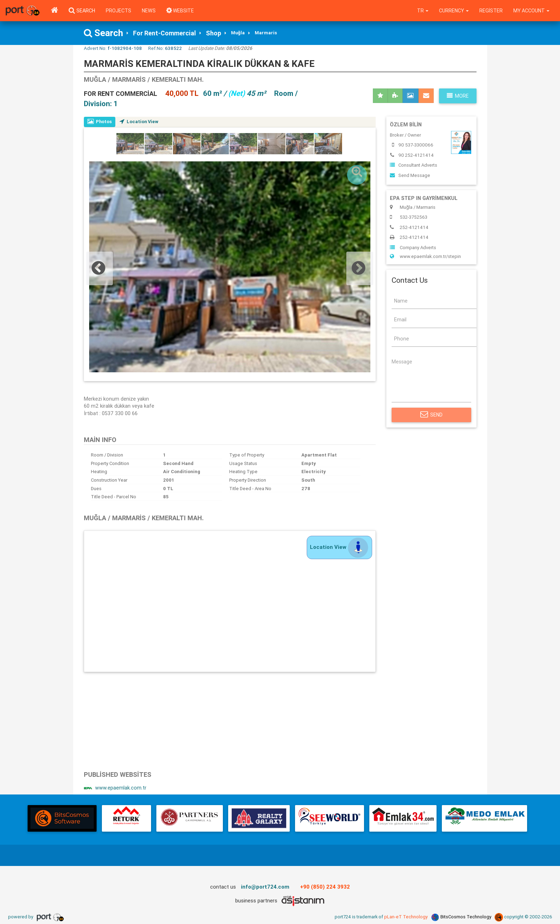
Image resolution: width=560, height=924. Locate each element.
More (458, 96)
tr (422, 11)
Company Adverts (413, 248)
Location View (140, 122)
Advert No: (113, 48)
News (149, 11)
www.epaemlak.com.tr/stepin (425, 256)
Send (431, 415)
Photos (100, 122)
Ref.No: (165, 48)
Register (490, 11)
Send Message (410, 175)
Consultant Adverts (414, 165)
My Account (531, 11)
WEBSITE (180, 11)
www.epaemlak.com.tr (115, 788)
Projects (119, 11)
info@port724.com (265, 887)
